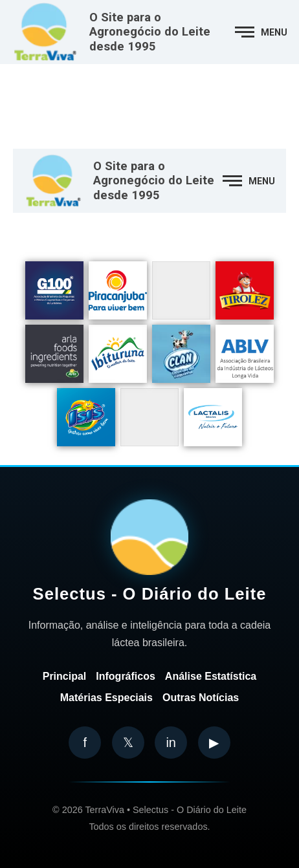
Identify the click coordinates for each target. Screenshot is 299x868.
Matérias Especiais (106, 698)
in (171, 743)
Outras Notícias (201, 698)
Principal (65, 676)
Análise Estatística (211, 676)
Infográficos (126, 676)
